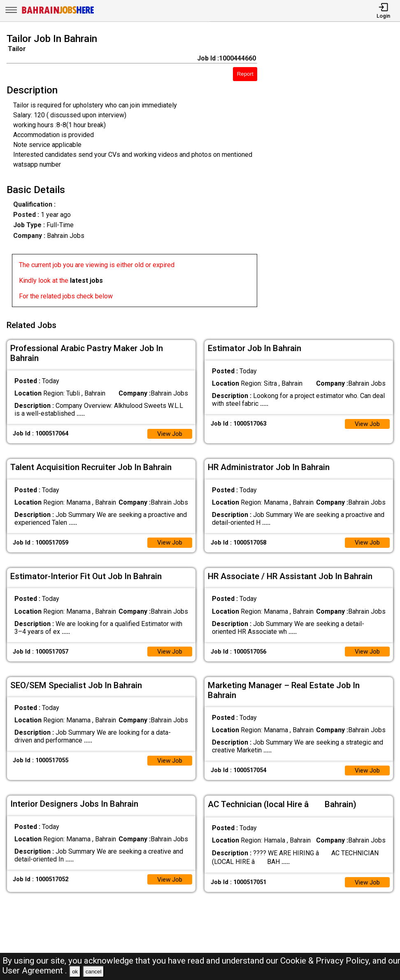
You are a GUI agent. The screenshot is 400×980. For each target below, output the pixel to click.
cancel (94, 972)
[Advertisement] (334, 172)
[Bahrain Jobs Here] (58, 13)
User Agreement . (35, 971)
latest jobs (86, 280)
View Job (169, 431)
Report (245, 74)
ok (75, 972)
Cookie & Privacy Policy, (326, 961)
